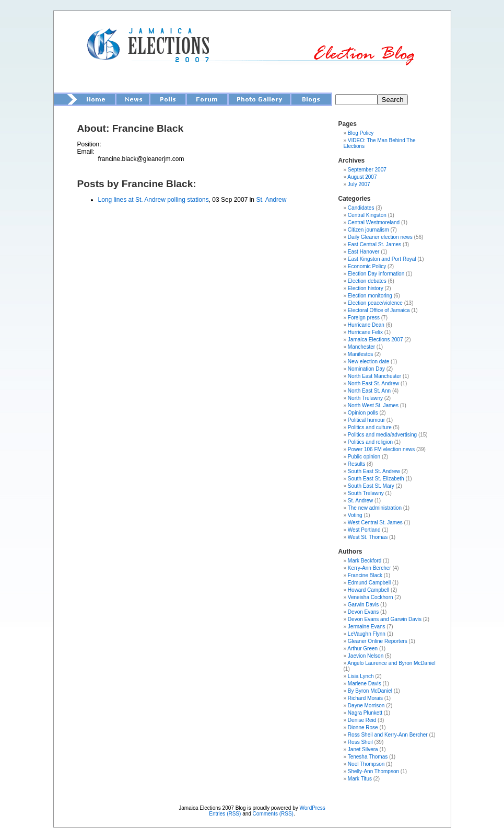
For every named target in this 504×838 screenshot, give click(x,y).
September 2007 (367, 170)
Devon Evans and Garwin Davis (385, 619)
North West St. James (373, 405)
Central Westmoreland (374, 222)
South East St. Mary (371, 486)
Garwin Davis (363, 605)
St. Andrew (271, 200)
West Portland (364, 530)
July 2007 (359, 184)
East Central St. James (374, 244)
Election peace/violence (375, 303)
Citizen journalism (368, 230)
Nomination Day (366, 369)
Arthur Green (362, 648)
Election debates (367, 281)
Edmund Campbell (369, 583)
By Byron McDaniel (370, 691)
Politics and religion (370, 442)
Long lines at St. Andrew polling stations (154, 200)
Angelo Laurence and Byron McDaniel (391, 663)
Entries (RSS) (225, 814)
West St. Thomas (368, 537)
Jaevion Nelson (366, 656)
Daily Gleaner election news (380, 237)
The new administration (375, 508)
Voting (355, 515)
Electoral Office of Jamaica (379, 310)
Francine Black (365, 575)
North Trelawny (365, 398)
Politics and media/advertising (382, 435)
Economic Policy (367, 266)
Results (356, 464)
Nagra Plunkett (365, 713)
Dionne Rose (363, 727)
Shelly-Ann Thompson (373, 771)
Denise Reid (362, 720)
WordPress (312, 808)
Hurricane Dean (366, 325)
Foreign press (364, 318)
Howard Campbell (368, 590)
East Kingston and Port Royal (382, 259)
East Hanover (364, 252)
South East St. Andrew (374, 471)
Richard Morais (365, 698)
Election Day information (376, 274)
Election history (366, 288)
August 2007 (362, 177)
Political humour (366, 420)
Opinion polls (363, 413)
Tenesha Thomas (368, 757)
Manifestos (360, 354)
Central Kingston (367, 215)
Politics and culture (370, 427)
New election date (369, 361)
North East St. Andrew (373, 383)
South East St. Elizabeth (376, 479)
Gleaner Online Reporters (378, 641)
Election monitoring (370, 296)
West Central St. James (375, 523)
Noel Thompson (366, 764)
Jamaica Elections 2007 (376, 340)
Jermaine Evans (367, 627)
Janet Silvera (363, 749)
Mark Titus (360, 779)
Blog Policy (361, 133)
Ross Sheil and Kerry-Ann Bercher (388, 735)
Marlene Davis (365, 684)
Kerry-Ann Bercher (370, 568)
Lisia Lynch (361, 676)
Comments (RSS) (273, 814)
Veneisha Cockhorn (371, 597)
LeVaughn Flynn (367, 634)
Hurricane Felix (365, 332)
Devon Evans (363, 612)
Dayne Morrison (366, 705)
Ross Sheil (360, 742)
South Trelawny (366, 493)
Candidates (361, 208)
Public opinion (364, 457)
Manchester (361, 347)
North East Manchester (374, 376)
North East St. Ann (369, 391)
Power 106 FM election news (381, 449)
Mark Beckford (365, 561)
